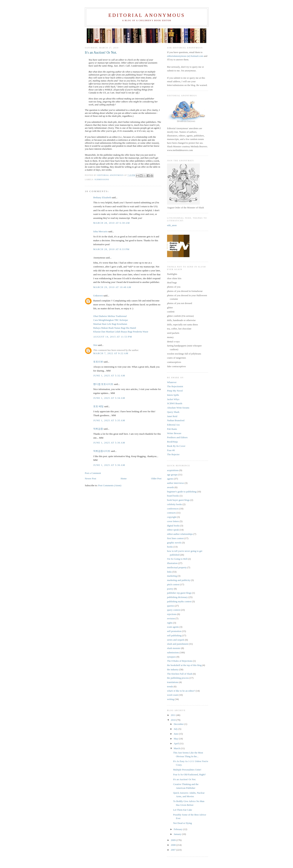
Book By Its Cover (176, 446)
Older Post (156, 478)
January (178, 834)
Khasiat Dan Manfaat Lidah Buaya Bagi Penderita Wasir (121, 332)
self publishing (174, 635)
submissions (102, 179)
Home (124, 478)
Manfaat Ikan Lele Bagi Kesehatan (110, 324)
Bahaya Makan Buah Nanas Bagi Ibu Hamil (115, 328)
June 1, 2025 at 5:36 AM (109, 443)
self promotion (174, 631)
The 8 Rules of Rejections (180, 661)
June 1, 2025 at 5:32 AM (109, 376)
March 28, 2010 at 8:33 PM (111, 249)
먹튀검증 (98, 429)
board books (173, 496)
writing (171, 699)
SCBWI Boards (175, 403)
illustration (172, 563)
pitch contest (173, 584)
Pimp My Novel (175, 391)
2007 (174, 850)
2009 (174, 840)
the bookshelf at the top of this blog (184, 665)
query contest (174, 610)
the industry (173, 669)
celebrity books (175, 504)
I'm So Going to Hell (177, 559)
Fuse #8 (171, 450)
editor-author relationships (180, 534)
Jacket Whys (173, 399)
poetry (170, 589)
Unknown (98, 296)
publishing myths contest (179, 601)
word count (173, 695)
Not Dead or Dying (182, 823)
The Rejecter (173, 454)
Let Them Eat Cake (182, 810)
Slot (95, 345)
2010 (174, 720)
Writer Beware (174, 433)
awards (171, 487)
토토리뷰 (98, 362)
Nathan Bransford (176, 420)
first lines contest (175, 538)
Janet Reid (172, 416)
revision (171, 618)
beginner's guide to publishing (182, 492)
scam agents (173, 627)
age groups (172, 475)
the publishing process (178, 678)
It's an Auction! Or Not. (185, 779)
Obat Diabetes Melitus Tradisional (110, 316)
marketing (172, 576)
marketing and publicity (179, 580)
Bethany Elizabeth (102, 197)
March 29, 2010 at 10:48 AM (112, 287)
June (176, 734)
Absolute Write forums (178, 408)
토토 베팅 (98, 406)
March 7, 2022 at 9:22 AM (111, 353)
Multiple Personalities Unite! (187, 770)
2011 (174, 715)
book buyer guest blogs (178, 500)
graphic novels (174, 543)
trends (170, 686)
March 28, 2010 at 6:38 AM (111, 223)
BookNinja (172, 442)
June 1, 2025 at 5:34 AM (109, 398)
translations (173, 682)
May (176, 739)
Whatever (172, 382)
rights (170, 623)
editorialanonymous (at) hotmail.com (185, 56)
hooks (170, 547)
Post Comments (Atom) (110, 485)
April (177, 743)
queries (171, 606)
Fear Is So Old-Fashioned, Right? (189, 774)
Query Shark (173, 412)
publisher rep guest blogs (179, 593)
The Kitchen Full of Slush (180, 674)
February (178, 829)
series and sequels (176, 640)
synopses (171, 657)
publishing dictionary (177, 597)
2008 (174, 845)
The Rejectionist (175, 386)
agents (170, 479)
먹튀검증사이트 (102, 451)
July (176, 729)
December (179, 724)
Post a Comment (93, 473)
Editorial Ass (173, 425)
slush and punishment (178, 644)
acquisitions (173, 470)
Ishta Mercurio (100, 231)
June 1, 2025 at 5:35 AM (109, 420)
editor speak (173, 530)
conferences (173, 509)
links (169, 572)
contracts (171, 513)
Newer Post (90, 478)
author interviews (176, 483)
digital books (173, 526)
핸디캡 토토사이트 (103, 384)
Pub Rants (172, 429)
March (177, 748)
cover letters (173, 521)
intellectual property (177, 567)
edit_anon (172, 225)
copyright (172, 517)
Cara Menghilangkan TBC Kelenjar (111, 320)
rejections (172, 614)
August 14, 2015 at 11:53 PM (113, 337)
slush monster (174, 648)
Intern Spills (173, 395)
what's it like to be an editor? (181, 691)
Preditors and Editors (177, 437)
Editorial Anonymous (147, 15)
